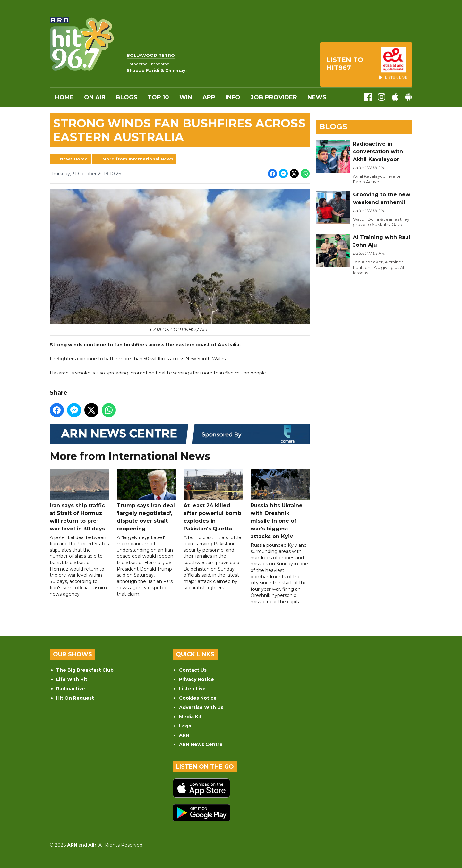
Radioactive (71, 689)
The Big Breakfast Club (85, 670)
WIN (186, 97)
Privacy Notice (197, 679)
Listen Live (192, 689)
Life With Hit (72, 679)
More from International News (138, 159)
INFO (233, 97)
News (317, 97)
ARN (184, 735)
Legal (186, 726)
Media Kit (190, 717)
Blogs (127, 97)
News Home (74, 159)
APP (209, 97)
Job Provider (274, 97)
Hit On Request (75, 698)
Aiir (92, 845)
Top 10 (158, 97)
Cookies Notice (198, 698)
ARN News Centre (201, 744)
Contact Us (193, 670)
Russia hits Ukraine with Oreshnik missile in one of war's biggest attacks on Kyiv (280, 504)
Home (64, 97)
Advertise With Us (201, 707)
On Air (95, 97)
